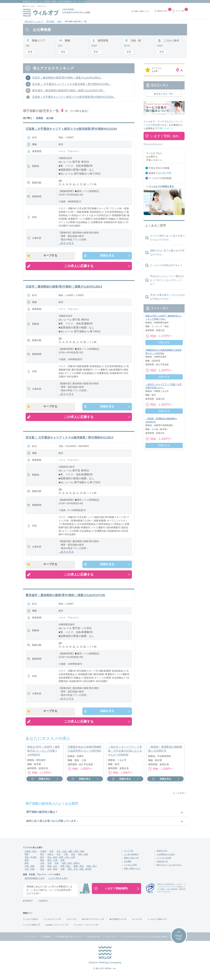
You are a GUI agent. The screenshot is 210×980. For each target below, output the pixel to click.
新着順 (40, 118)
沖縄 (63, 872)
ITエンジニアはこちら (152, 144)
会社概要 (128, 865)
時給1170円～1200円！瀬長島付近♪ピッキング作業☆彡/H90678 (44, 754)
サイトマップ (111, 940)
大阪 (42, 867)
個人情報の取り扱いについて (69, 940)
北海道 (43, 855)
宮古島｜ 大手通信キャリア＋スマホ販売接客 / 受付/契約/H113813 (69, 439)
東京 (42, 858)
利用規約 (47, 940)
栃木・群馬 (83, 858)
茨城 (73, 858)
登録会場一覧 (162, 865)
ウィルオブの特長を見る (161, 186)
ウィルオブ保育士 (30, 928)
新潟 (42, 861)
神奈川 (50, 858)
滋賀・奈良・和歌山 (71, 867)
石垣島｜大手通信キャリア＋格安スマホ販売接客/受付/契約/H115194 (71, 129)
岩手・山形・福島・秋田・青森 (70, 855)
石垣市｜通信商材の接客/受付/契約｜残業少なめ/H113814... (67, 78)
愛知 (42, 864)
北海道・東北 (31, 855)
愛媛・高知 (79, 870)
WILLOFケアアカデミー (92, 923)
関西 (27, 867)
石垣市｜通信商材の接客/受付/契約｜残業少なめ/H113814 (64, 287)
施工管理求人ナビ (117, 923)
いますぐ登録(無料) (117, 892)
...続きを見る (66, 243)
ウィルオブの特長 (164, 861)
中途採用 (42, 904)
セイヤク (136, 923)
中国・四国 (30, 870)
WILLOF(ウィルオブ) (34, 22)
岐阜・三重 (52, 864)
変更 (30, 52)
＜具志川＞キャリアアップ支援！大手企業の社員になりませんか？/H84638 (125, 754)
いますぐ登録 (166, 136)
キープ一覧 (129, 854)
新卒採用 (27, 904)
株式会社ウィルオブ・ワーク (34, 1)
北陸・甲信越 (31, 861)
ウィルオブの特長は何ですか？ (166, 265)
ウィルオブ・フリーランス (85, 928)
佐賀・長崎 (52, 872)
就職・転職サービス (142, 11)
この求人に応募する (79, 267)
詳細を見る (106, 256)
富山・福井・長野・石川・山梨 (61, 861)
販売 (60, 22)
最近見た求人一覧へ (164, 94)
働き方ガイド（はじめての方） (169, 868)
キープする (52, 256)
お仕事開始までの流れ (166, 858)
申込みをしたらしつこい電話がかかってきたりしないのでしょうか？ (167, 280)
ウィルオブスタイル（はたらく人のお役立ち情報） (146, 940)
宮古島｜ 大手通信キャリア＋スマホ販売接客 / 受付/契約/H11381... (72, 84)
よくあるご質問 (130, 868)
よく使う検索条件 (131, 858)
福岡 (42, 872)
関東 (27, 858)
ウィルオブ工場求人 (156, 923)
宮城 (51, 855)
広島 (42, 870)
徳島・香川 (92, 870)
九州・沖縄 (30, 872)
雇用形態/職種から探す (35, 882)
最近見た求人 (162, 854)
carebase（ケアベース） (56, 928)
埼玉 (59, 858)
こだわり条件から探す (58, 882)
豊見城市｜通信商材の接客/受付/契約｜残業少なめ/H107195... (69, 90)
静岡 (63, 864)
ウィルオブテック (51, 923)
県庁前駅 (50, 22)
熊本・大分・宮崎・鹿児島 (80, 872)
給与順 (50, 118)
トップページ (31, 940)
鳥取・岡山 (65, 870)
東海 (27, 864)
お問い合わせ (94, 940)
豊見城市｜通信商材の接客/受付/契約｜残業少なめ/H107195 (65, 598)
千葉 (66, 858)
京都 (49, 867)
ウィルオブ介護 (29, 923)
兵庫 (57, 867)
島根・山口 (52, 870)
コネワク (70, 923)
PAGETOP (179, 941)
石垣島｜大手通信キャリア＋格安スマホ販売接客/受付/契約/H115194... (74, 97)
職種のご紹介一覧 (131, 861)
